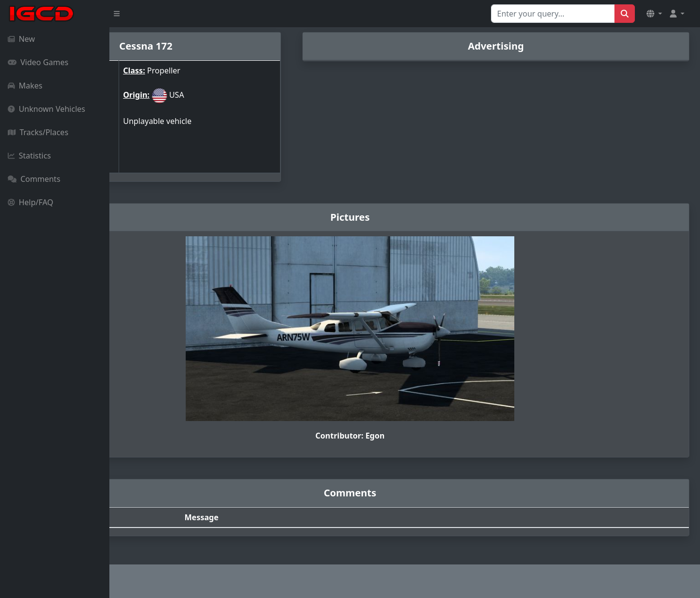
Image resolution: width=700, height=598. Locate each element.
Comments (34, 179)
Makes (25, 86)
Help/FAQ (31, 202)
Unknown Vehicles (46, 109)
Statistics (29, 156)
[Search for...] (553, 14)
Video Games (38, 62)
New (21, 39)
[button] (654, 14)
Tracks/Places (38, 132)
